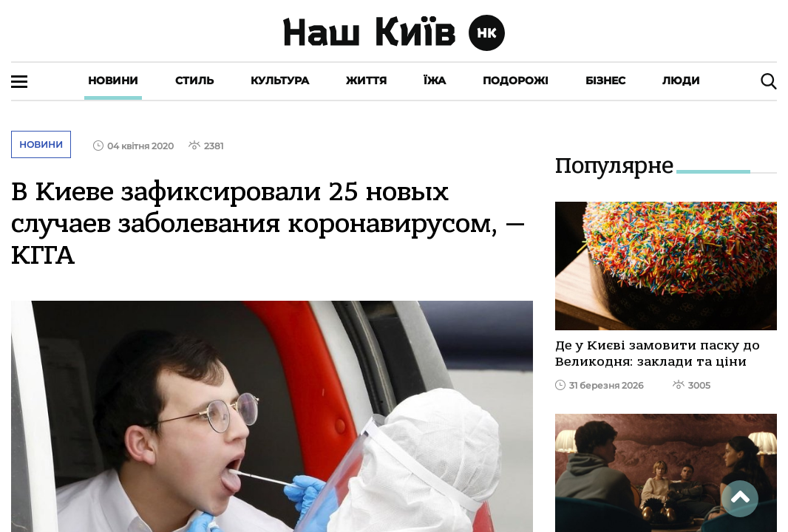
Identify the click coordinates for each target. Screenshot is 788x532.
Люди (681, 81)
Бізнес (605, 81)
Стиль (194, 81)
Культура (280, 81)
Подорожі (516, 81)
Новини (113, 81)
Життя (366, 81)
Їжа (435, 81)
